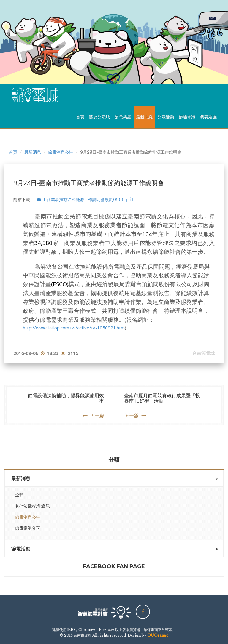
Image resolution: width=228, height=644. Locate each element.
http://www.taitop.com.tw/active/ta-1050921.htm (74, 328)
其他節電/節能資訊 (33, 506)
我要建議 (208, 117)
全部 (19, 495)
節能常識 (187, 117)
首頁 (80, 117)
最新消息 (144, 117)
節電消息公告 (61, 152)
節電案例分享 (28, 528)
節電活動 (166, 117)
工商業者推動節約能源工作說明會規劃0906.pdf (85, 200)
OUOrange (158, 635)
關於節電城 (99, 117)
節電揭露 (123, 117)
